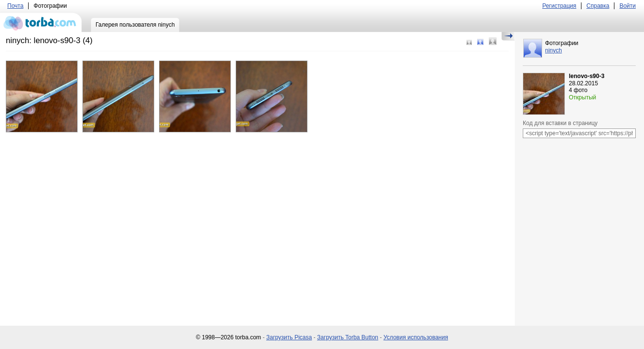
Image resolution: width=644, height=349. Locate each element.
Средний (480, 42)
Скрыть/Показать (508, 36)
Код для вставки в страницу (560, 123)
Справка (598, 6)
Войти (628, 6)
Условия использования (416, 337)
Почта (15, 6)
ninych (554, 50)
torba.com (41, 22)
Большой (493, 41)
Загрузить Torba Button (348, 337)
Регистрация (559, 6)
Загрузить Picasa (289, 337)
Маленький (469, 42)
